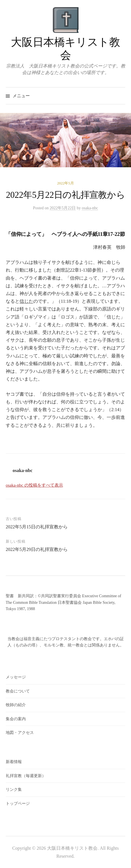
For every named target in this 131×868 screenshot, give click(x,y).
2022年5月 (65, 183)
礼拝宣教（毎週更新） (26, 776)
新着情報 (14, 762)
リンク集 (14, 790)
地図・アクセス (20, 733)
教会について (18, 691)
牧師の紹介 (16, 705)
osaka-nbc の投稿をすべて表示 (34, 485)
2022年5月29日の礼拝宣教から (37, 549)
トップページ (18, 804)
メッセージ (16, 677)
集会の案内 (16, 719)
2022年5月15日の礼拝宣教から (37, 527)
